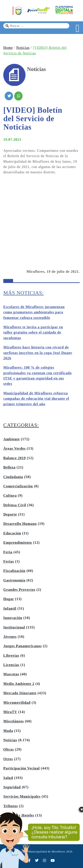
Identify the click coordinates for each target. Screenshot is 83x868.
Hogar (9, 599)
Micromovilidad (17, 703)
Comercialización (18, 486)
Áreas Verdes (14, 449)
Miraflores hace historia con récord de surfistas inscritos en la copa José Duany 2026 (38, 353)
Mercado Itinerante (20, 693)
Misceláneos (14, 721)
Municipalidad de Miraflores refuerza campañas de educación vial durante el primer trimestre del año (36, 399)
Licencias (11, 665)
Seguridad (12, 787)
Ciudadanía (13, 477)
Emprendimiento (18, 543)
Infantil (10, 609)
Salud (8, 778)
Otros (8, 759)
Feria (8, 552)
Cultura (10, 496)
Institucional (14, 627)
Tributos (11, 806)
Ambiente (12, 439)
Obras (9, 749)
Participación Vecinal (21, 768)
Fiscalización (14, 571)
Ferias (9, 562)
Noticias (23, 48)
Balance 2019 (14, 458)
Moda (8, 731)
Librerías (11, 656)
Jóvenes (10, 637)
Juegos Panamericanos (23, 646)
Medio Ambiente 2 (19, 684)
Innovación (13, 618)
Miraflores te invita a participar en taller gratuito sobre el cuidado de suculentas (33, 333)
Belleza (9, 467)
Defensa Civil (15, 505)
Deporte (10, 514)
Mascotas (11, 674)
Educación (12, 533)
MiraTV (10, 712)
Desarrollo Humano (20, 524)
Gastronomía (14, 580)
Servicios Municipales (22, 797)
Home (8, 48)
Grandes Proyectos (19, 590)
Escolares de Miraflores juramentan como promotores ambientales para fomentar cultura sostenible (34, 312)
